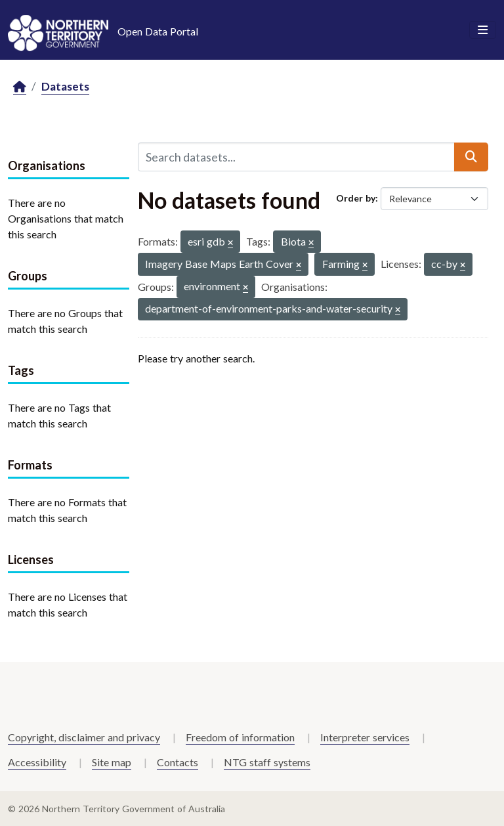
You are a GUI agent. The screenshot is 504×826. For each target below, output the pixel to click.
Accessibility (37, 762)
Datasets (65, 86)
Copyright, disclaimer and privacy (84, 737)
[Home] (20, 87)
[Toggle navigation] (483, 30)
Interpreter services (365, 737)
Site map (112, 762)
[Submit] (471, 157)
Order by (356, 198)
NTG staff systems (267, 762)
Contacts (178, 762)
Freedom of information (240, 737)
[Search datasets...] (296, 157)
